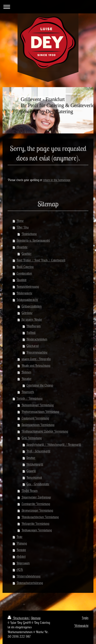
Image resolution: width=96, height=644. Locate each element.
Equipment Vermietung (35, 418)
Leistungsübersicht (27, 300)
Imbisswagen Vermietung (37, 530)
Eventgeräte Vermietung (36, 504)
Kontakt (21, 550)
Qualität (21, 280)
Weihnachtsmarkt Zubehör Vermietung (45, 431)
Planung (22, 543)
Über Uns (23, 227)
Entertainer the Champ (40, 385)
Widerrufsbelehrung (28, 576)
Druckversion (19, 618)
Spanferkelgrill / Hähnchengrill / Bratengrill (54, 445)
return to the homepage (57, 180)
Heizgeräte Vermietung (35, 524)
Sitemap (36, 618)
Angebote (22, 247)
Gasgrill (31, 471)
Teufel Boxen (30, 491)
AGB (20, 570)
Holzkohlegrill (35, 464)
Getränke (27, 313)
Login (85, 618)
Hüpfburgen (34, 326)
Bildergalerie (24, 293)
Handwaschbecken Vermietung (40, 517)
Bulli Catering (25, 267)
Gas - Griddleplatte (38, 484)
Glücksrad (33, 346)
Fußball (31, 333)
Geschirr (27, 254)
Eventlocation (24, 273)
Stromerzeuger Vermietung (37, 510)
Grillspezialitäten (32, 306)
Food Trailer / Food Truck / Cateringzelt (41, 260)
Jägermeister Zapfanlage (36, 497)
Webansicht (81, 626)
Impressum (23, 563)
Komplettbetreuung (28, 287)
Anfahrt (21, 557)
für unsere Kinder (32, 319)
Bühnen (26, 372)
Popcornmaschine (37, 352)
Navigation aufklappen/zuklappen (48, 7)
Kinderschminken (37, 339)
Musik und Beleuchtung (36, 366)
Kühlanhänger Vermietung (38, 405)
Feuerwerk (28, 392)
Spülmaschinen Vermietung (38, 425)
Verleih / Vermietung (29, 398)
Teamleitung (29, 234)
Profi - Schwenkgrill (38, 451)
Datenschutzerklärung (30, 583)
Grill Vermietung (32, 438)
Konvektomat (34, 477)
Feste (19, 537)
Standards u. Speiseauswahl (33, 240)
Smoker (31, 458)
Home (20, 221)
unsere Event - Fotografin (36, 359)
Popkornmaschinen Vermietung (40, 412)
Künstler (27, 379)
